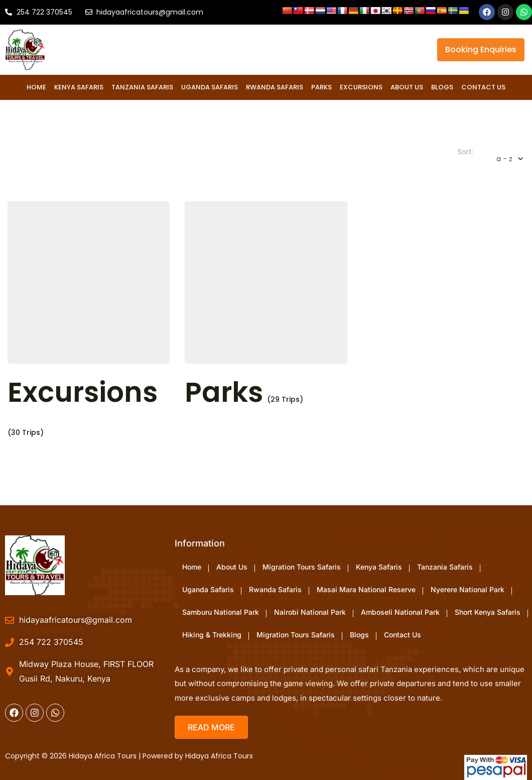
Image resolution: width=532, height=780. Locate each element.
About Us (407, 87)
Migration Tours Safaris (302, 567)
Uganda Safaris (210, 87)
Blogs (442, 87)
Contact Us (483, 87)
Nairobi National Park (310, 612)
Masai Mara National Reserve (366, 589)
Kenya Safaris (79, 87)
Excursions (361, 87)
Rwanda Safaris (275, 87)
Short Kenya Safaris (488, 612)
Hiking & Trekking (212, 635)
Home (36, 87)
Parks (321, 87)
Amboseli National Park (400, 612)
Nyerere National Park (468, 589)
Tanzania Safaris (142, 87)
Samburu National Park (221, 612)
